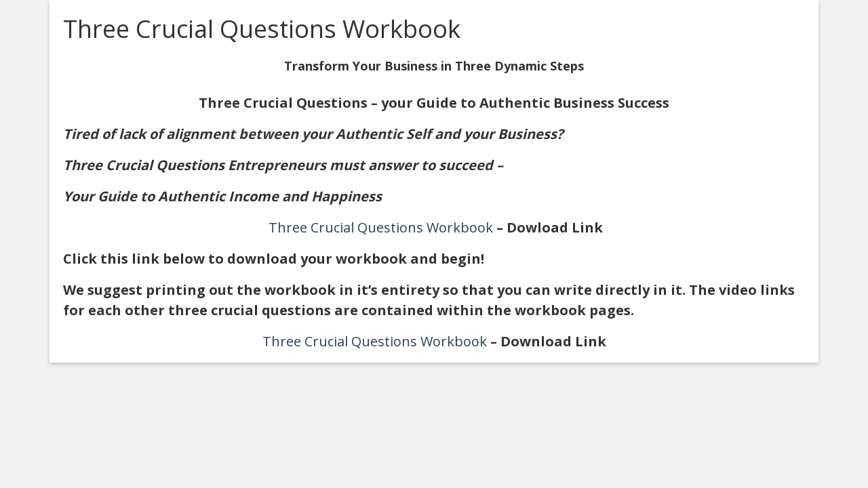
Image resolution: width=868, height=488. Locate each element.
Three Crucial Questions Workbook (381, 227)
